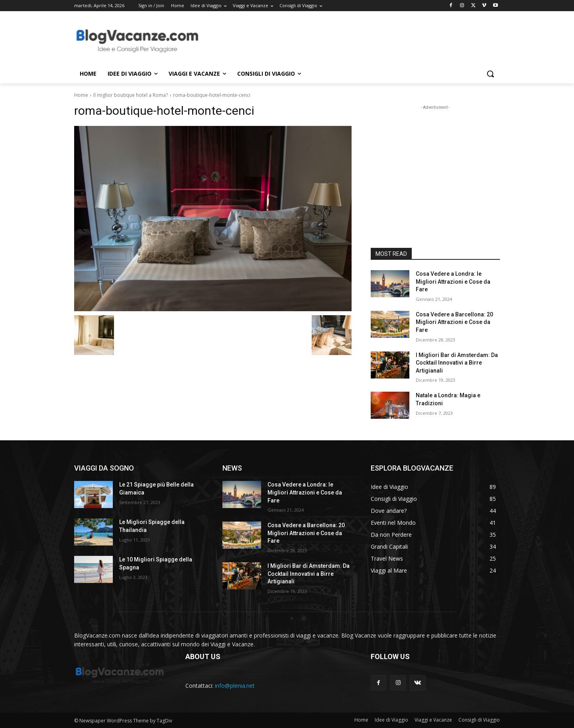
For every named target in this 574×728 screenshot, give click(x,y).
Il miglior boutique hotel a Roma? (131, 95)
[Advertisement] (347, 40)
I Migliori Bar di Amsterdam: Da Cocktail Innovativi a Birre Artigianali (457, 363)
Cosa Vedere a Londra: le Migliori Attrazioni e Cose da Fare (453, 282)
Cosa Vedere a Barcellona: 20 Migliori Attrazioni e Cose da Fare (454, 322)
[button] (490, 74)
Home (81, 95)
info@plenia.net (235, 686)
